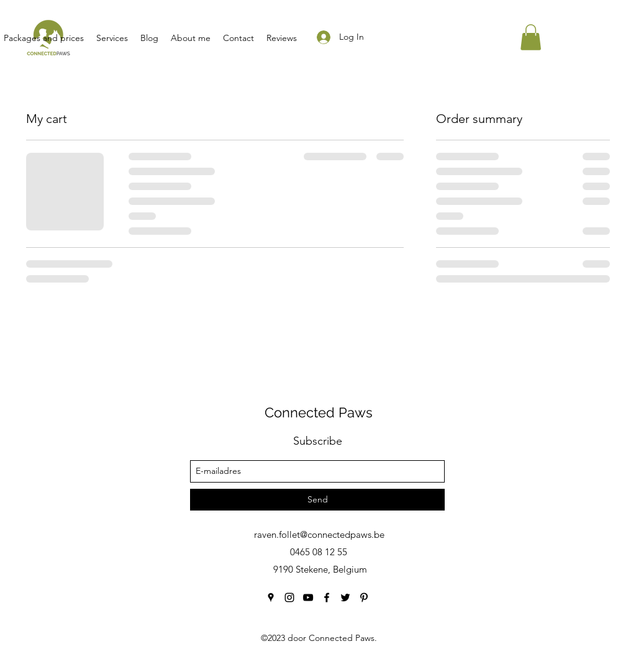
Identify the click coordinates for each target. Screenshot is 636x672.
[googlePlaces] (271, 597)
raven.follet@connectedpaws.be (319, 534)
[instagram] (289, 597)
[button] (531, 37)
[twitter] (345, 597)
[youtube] (308, 597)
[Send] (317, 500)
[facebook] (327, 597)
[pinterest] (364, 597)
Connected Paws (319, 412)
